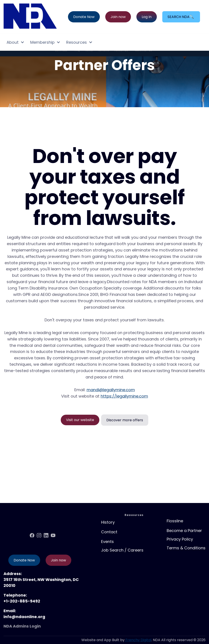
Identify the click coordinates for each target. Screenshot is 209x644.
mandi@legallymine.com (111, 390)
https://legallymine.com (124, 396)
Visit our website (80, 420)
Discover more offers (125, 420)
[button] (15, 42)
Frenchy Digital (138, 640)
